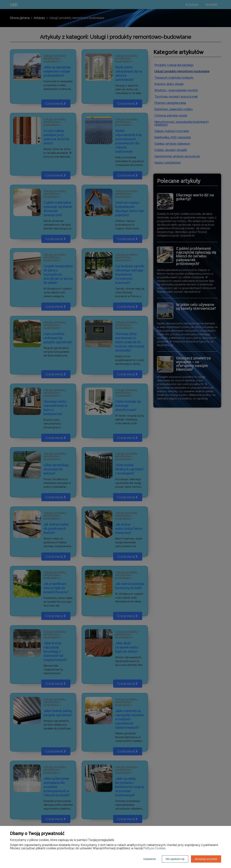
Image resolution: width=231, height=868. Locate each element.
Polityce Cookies (154, 848)
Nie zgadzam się (175, 859)
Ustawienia (149, 859)
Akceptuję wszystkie (206, 859)
